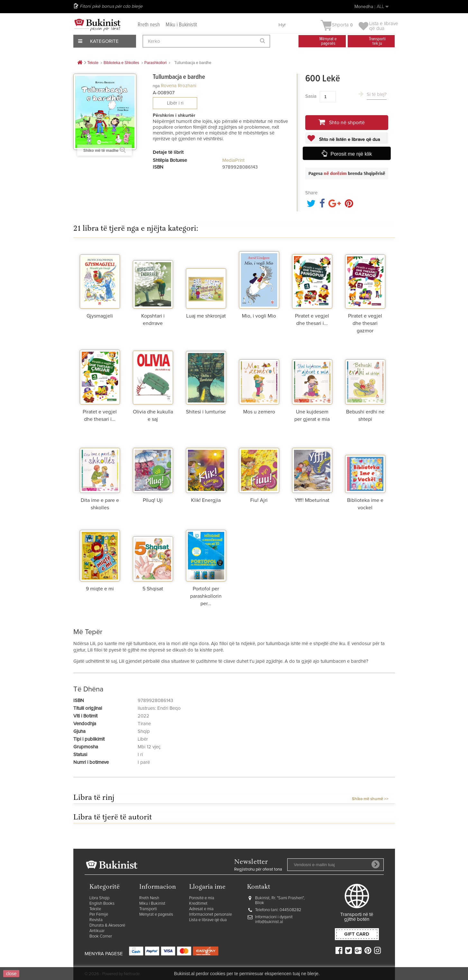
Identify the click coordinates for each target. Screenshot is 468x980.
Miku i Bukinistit (181, 25)
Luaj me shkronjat (206, 316)
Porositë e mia (202, 898)
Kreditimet (198, 904)
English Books (102, 904)
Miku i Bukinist (152, 904)
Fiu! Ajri (259, 500)
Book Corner (101, 936)
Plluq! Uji (153, 500)
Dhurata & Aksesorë (107, 925)
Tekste (95, 909)
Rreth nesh (149, 25)
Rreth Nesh (149, 898)
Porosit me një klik (351, 154)
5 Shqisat (153, 589)
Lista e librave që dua (208, 920)
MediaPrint (233, 160)
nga (156, 86)
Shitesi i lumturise (206, 412)
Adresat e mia (201, 909)
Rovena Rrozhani (179, 86)
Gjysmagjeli (100, 316)
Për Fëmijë (99, 915)
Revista (96, 920)
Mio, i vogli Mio (259, 316)
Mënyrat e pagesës (156, 915)
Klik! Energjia (206, 500)
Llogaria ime (207, 887)
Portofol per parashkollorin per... (206, 596)
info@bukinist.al (269, 922)
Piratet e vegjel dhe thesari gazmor (365, 323)
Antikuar (97, 931)
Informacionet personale (211, 915)
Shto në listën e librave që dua (349, 140)
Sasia (311, 96)
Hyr (282, 25)
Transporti (148, 909)
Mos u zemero (259, 412)
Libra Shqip (99, 898)
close (11, 974)
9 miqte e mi (100, 589)
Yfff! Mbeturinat (312, 500)
